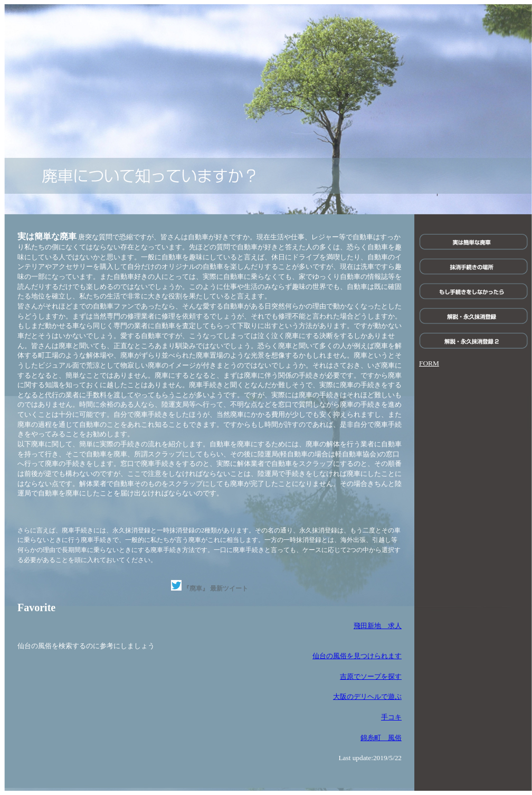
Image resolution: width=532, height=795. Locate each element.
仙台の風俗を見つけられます (357, 656)
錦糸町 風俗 (381, 738)
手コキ (391, 717)
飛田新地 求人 (378, 626)
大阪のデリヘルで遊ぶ (367, 696)
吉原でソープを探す (371, 676)
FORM (429, 363)
